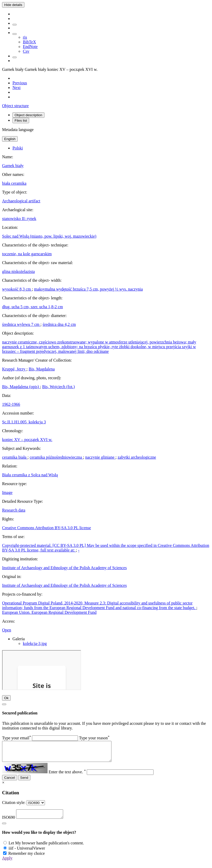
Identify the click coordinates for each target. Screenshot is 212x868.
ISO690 (9, 823)
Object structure (15, 106)
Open (7, 630)
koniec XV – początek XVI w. (27, 440)
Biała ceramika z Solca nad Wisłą (30, 475)
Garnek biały (13, 166)
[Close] (4, 704)
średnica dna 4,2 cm (59, 324)
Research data (14, 510)
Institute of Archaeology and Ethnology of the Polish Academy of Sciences (64, 568)
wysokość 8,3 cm (17, 289)
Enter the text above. (67, 776)
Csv (26, 51)
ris (25, 37)
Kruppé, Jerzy (14, 369)
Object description (28, 115)
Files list (21, 120)
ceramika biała (15, 457)
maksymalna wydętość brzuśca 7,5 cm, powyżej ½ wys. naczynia (88, 289)
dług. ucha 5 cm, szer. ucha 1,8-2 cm (32, 307)
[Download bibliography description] (15, 34)
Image (7, 492)
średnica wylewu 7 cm (21, 324)
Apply (7, 863)
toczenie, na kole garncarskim (27, 254)
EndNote (30, 47)
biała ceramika (14, 183)
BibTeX (29, 42)
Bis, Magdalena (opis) (21, 387)
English (10, 139)
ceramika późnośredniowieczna (56, 457)
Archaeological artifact (21, 201)
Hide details (13, 5)
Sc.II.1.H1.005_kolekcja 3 (24, 422)
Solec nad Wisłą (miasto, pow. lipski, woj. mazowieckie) (49, 236)
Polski (18, 148)
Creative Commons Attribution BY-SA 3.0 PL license (47, 528)
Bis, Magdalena (42, 369)
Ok (6, 698)
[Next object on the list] (16, 88)
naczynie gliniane (100, 457)
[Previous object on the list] (20, 83)
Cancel (10, 781)
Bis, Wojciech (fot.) (58, 387)
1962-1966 (11, 404)
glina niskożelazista (18, 271)
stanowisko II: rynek (19, 219)
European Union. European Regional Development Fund (49, 612)
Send (24, 781)
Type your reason (94, 738)
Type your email (16, 738)
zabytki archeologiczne (137, 457)
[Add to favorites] (15, 25)
